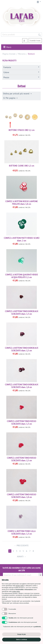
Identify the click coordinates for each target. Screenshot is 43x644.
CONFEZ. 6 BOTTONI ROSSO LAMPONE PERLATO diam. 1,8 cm (21, 203)
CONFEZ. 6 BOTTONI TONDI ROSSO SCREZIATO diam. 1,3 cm (21, 423)
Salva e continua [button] (21, 640)
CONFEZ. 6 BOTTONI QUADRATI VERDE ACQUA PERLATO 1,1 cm (21, 276)
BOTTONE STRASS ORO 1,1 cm (22, 130)
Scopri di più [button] (21, 634)
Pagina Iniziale (9, 54)
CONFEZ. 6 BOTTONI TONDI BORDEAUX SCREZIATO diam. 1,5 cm (21, 349)
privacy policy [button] (20, 586)
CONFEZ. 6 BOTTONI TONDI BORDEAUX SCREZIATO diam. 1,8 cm (21, 386)
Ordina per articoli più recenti (17, 94)
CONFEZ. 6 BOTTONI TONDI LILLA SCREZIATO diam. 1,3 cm (22, 532)
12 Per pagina (10, 98)
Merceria (22, 54)
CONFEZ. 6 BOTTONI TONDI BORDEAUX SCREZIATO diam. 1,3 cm (21, 313)
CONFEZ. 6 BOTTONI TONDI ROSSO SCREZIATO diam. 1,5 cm (21, 459)
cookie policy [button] (16, 592)
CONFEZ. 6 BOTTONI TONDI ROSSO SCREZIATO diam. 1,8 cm (21, 496)
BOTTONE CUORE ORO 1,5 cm (21, 166)
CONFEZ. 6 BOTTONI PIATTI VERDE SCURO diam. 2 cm (21, 239)
